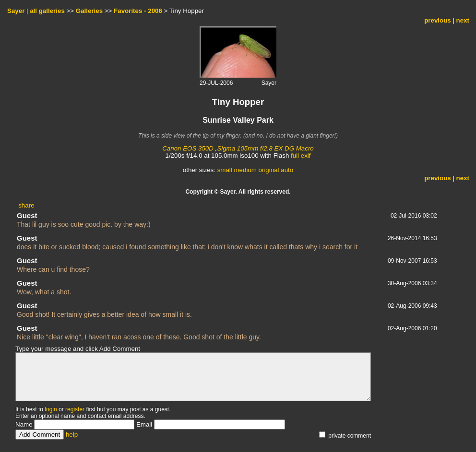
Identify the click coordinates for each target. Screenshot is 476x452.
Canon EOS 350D (188, 148)
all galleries (47, 11)
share (26, 205)
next (463, 20)
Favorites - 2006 (138, 11)
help (72, 435)
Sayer (16, 11)
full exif (301, 156)
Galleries (89, 11)
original (269, 170)
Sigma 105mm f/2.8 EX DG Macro (265, 148)
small (225, 170)
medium (245, 170)
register (75, 409)
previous (438, 20)
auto (287, 170)
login (51, 409)
